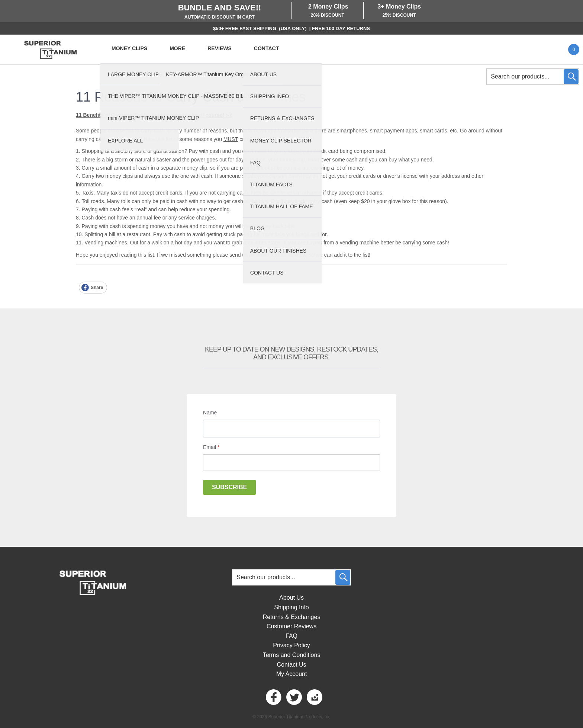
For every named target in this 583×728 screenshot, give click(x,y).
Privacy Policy (291, 645)
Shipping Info (291, 607)
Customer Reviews (291, 626)
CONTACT (266, 48)
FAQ (291, 636)
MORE (177, 48)
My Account (292, 674)
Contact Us (291, 665)
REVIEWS (220, 48)
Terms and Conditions (292, 655)
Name (210, 413)
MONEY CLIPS (129, 48)
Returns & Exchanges (292, 617)
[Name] (291, 429)
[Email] (291, 463)
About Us (291, 598)
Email (211, 447)
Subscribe (229, 487)
